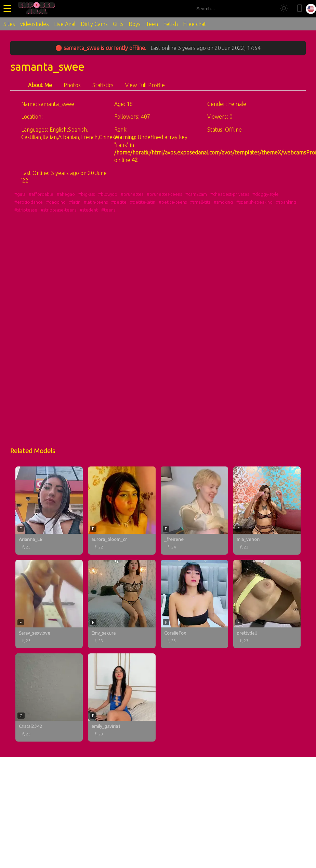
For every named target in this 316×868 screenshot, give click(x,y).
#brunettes (132, 194)
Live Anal (65, 24)
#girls (20, 194)
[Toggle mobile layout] (300, 9)
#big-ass (87, 194)
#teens (108, 210)
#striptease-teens (58, 210)
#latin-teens (96, 202)
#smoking (223, 202)
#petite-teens (173, 202)
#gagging (56, 202)
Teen (152, 24)
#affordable (41, 194)
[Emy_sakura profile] (122, 604)
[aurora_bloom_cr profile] (122, 511)
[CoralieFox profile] (194, 604)
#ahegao (66, 194)
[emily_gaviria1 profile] (122, 697)
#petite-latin (143, 202)
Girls (118, 24)
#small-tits (200, 202)
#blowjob (108, 194)
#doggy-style (266, 194)
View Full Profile (145, 85)
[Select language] (311, 9)
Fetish (170, 24)
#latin (75, 202)
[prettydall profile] (267, 604)
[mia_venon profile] (267, 511)
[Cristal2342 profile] (49, 697)
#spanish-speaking (254, 202)
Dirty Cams (94, 24)
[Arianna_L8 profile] (49, 511)
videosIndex (35, 24)
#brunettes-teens (164, 194)
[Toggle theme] (284, 9)
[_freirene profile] (194, 511)
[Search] (268, 9)
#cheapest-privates (230, 194)
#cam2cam (196, 194)
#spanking (286, 202)
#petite (119, 202)
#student (89, 210)
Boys (135, 24)
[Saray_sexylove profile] (49, 604)
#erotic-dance (29, 202)
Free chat (195, 24)
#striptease (26, 210)
